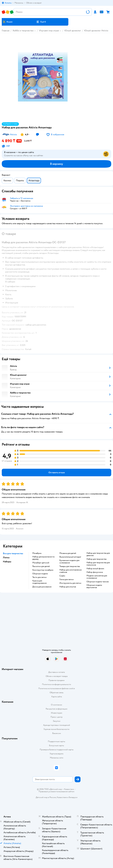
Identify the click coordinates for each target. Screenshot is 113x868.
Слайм (62, 576)
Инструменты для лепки (70, 583)
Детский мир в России (46, 797)
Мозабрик (37, 553)
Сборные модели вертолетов (94, 586)
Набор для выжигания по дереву (43, 558)
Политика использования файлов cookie (57, 688)
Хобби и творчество (23, 31)
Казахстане (62, 797)
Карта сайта (57, 697)
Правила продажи (56, 680)
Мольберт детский (41, 563)
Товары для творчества (70, 566)
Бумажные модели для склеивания (69, 562)
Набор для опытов (68, 587)
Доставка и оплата (56, 672)
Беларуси (73, 797)
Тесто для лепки (39, 577)
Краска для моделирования (39, 582)
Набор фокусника (95, 572)
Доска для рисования (42, 587)
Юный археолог (73, 31)
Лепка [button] (6, 558)
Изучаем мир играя (49, 31)
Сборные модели (40, 574)
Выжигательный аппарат (70, 557)
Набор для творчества (96, 559)
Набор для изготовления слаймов (70, 571)
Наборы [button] (7, 562)
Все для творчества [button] (13, 553)
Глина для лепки (67, 579)
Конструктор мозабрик (43, 570)
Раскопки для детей (41, 566)
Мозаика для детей (68, 553)
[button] (41, 22)
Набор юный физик (95, 569)
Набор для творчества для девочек (98, 554)
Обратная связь (56, 693)
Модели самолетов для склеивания (97, 577)
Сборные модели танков (98, 582)
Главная (6, 31)
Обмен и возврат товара (57, 676)
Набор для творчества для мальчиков (98, 564)
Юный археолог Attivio (96, 31)
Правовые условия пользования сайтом (56, 792)
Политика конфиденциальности (56, 684)
